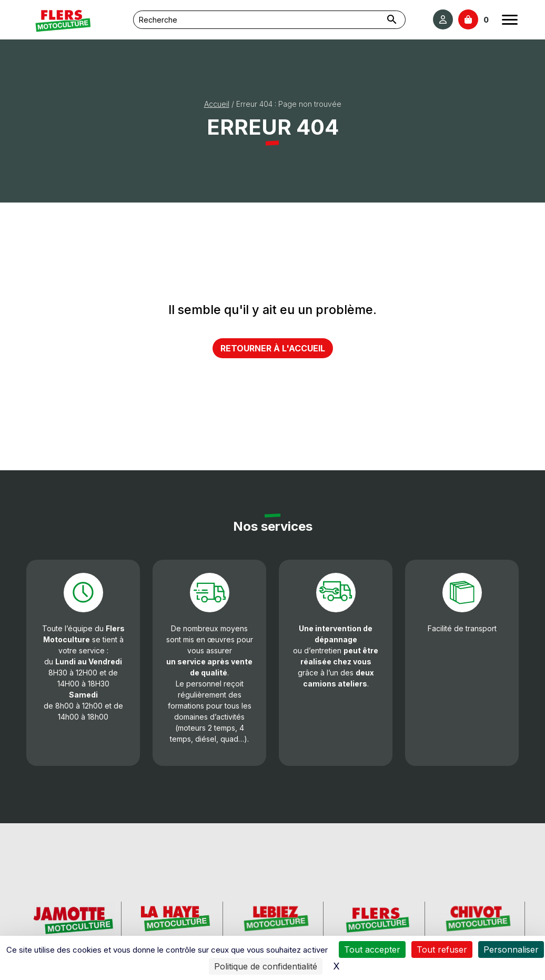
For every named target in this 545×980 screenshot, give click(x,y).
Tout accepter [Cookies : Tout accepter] (372, 949)
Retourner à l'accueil (273, 348)
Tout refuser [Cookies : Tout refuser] (442, 949)
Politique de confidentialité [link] (266, 966)
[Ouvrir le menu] (510, 19)
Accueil (217, 104)
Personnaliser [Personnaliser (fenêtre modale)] (511, 949)
